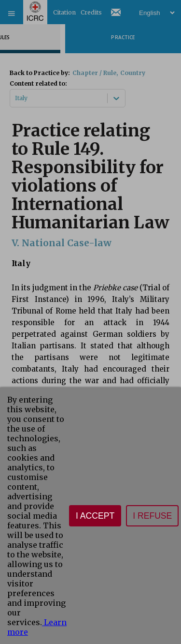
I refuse (152, 516)
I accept (95, 516)
